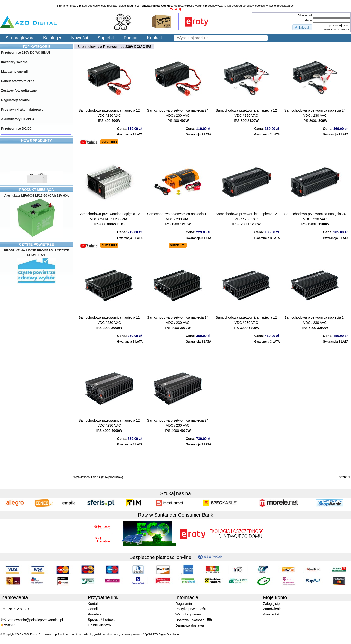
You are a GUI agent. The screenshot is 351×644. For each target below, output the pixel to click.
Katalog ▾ (52, 38)
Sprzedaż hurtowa (102, 620)
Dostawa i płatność (194, 620)
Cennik (93, 609)
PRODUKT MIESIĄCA (37, 190)
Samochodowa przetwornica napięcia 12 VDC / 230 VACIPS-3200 (246, 323)
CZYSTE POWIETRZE (37, 244)
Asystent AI (272, 614)
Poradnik (95, 614)
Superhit (106, 38)
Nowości (79, 38)
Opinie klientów (100, 625)
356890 (8, 625)
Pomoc (130, 38)
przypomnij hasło (339, 25)
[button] (302, 28)
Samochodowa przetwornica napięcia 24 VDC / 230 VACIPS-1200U (315, 219)
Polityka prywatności (191, 609)
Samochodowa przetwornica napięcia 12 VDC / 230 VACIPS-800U (246, 115)
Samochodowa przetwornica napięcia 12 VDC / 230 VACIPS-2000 (109, 323)
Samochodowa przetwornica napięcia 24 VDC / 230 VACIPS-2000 (178, 323)
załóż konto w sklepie (336, 29)
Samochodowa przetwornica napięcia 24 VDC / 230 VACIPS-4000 (178, 425)
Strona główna (19, 38)
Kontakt (154, 38)
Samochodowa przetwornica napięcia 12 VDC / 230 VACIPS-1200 (178, 219)
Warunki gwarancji (189, 614)
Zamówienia (272, 609)
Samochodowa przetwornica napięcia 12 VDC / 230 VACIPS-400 (109, 115)
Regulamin (184, 604)
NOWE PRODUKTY (37, 141)
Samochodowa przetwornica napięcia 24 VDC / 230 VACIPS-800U (315, 115)
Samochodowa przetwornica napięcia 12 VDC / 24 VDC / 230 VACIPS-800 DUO (109, 219)
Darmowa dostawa (190, 625)
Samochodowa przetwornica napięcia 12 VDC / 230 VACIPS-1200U (246, 219)
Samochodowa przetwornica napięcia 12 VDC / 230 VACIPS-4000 (109, 425)
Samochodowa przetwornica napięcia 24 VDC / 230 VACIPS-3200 (315, 323)
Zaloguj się (272, 604)
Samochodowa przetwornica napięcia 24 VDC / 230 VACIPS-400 (178, 115)
